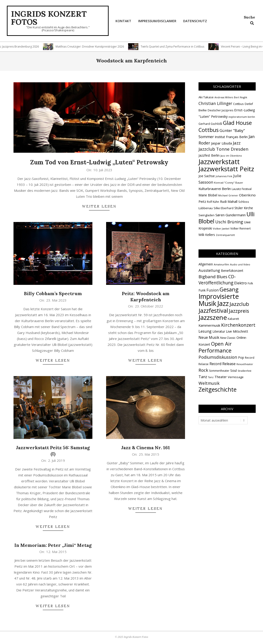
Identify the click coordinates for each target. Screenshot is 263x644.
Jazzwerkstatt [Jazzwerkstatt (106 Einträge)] (219, 162)
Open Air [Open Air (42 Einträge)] (221, 344)
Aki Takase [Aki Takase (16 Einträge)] (206, 97)
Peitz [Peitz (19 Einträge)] (202, 201)
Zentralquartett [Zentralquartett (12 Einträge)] (225, 235)
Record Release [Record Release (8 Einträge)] (223, 364)
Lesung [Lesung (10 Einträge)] (205, 331)
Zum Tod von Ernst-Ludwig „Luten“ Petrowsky (99, 162)
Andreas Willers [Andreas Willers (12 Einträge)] (224, 97)
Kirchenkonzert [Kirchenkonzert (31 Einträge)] (238, 325)
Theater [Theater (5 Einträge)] (221, 377)
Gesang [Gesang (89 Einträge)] (229, 289)
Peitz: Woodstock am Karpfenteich (146, 297)
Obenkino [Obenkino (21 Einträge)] (247, 195)
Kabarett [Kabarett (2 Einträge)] (233, 319)
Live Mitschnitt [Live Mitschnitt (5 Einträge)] (237, 331)
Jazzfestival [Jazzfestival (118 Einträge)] (213, 310)
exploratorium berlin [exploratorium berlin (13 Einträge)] (242, 117)
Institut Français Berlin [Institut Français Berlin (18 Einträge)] (231, 137)
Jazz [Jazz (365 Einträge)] (223, 303)
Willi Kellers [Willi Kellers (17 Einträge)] (207, 235)
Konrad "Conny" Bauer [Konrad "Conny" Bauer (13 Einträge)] (229, 183)
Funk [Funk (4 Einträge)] (202, 290)
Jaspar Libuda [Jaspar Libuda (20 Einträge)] (221, 143)
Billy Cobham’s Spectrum (53, 293)
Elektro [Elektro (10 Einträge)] (240, 283)
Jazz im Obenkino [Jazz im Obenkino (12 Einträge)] (231, 156)
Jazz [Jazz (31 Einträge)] (237, 143)
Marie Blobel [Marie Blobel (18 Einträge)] (208, 195)
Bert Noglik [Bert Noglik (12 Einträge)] (241, 97)
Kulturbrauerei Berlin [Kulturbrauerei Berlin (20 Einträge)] (215, 189)
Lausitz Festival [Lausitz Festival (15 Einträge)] (242, 189)
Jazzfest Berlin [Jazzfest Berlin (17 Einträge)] (209, 155)
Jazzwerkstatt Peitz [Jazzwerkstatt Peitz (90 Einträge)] (226, 169)
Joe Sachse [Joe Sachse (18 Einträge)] (207, 176)
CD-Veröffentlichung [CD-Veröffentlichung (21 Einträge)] (217, 280)
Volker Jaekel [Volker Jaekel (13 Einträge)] (221, 228)
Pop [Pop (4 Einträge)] (241, 357)
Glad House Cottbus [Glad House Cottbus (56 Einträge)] (225, 126)
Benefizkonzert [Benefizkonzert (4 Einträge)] (232, 271)
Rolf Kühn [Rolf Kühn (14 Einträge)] (213, 202)
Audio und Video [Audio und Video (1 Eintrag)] (240, 265)
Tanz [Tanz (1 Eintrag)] (211, 377)
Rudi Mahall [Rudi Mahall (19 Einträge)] (229, 201)
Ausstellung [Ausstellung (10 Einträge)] (209, 270)
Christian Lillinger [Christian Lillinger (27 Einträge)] (215, 103)
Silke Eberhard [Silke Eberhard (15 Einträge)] (224, 208)
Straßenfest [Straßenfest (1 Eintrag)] (244, 371)
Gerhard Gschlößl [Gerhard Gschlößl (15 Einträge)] (210, 124)
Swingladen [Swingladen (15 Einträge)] (207, 215)
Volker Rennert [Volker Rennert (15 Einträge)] (240, 228)
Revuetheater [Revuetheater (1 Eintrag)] (245, 364)
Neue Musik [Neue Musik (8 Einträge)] (209, 337)
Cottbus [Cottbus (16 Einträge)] (238, 104)
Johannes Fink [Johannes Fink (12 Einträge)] (224, 176)
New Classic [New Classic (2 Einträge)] (228, 338)
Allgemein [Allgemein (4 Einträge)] (206, 264)
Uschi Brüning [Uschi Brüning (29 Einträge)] (229, 222)
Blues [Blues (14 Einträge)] (222, 277)
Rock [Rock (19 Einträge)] (203, 370)
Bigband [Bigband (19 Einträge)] (207, 277)
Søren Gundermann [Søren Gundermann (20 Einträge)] (231, 215)
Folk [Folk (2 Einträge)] (250, 283)
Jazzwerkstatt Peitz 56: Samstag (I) (53, 451)
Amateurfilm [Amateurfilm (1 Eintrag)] (221, 265)
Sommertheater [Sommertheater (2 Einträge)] (219, 371)
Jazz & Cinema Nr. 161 (146, 448)
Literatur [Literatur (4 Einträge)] (219, 331)
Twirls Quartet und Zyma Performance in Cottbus (179, 47)
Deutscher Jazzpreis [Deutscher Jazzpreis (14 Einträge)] (220, 110)
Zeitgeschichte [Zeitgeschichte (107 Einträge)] (217, 389)
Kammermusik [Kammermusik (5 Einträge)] (209, 325)
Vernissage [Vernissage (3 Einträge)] (236, 377)
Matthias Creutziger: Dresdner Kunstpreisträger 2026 (96, 47)
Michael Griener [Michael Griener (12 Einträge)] (228, 195)
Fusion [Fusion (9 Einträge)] (213, 290)
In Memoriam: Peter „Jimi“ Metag (53, 545)
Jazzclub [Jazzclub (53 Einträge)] (239, 304)
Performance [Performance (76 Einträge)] (215, 350)
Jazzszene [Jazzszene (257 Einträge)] (213, 317)
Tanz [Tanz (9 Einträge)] (203, 377)
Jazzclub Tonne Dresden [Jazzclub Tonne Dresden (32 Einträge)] (223, 149)
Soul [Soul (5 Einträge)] (233, 370)
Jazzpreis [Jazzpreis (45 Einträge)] (239, 311)
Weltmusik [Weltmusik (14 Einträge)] (209, 383)
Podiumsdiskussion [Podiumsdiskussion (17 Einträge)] (218, 357)
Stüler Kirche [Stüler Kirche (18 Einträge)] (244, 208)
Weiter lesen (99, 206)
